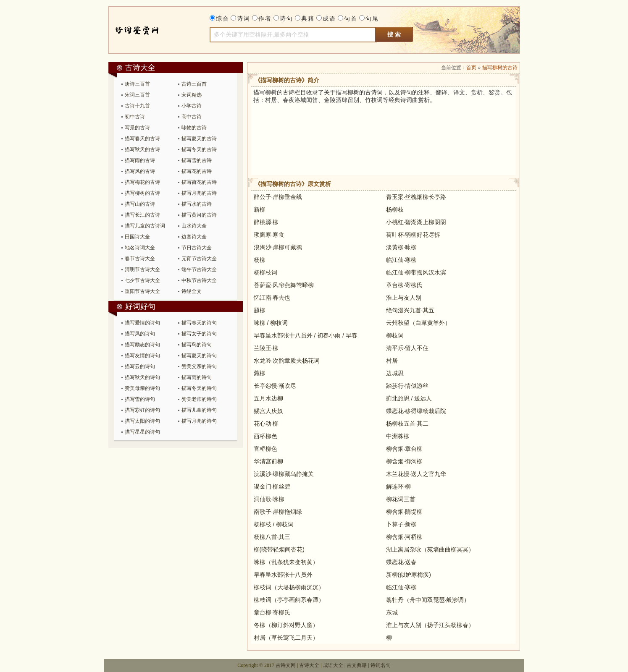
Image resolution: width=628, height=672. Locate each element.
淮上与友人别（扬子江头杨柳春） (430, 625)
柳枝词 (395, 335)
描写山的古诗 (140, 204)
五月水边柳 (268, 398)
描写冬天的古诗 (199, 149)
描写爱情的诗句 (142, 323)
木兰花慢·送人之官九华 (416, 474)
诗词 (244, 18)
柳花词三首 (401, 499)
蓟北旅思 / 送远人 (409, 398)
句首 (351, 18)
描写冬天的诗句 (199, 388)
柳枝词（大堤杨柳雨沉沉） (289, 587)
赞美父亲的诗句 (199, 366)
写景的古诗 (137, 128)
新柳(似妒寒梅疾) (409, 575)
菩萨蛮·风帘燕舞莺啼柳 (284, 285)
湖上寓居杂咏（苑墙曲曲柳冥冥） (430, 549)
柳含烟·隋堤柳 (405, 512)
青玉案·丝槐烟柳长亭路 (416, 197)
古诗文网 (286, 665)
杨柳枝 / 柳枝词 (274, 524)
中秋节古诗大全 (199, 280)
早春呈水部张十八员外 (283, 575)
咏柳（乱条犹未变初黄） (286, 562)
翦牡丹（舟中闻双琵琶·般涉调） (428, 600)
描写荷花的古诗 (199, 182)
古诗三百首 (194, 84)
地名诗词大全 (140, 248)
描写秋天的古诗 (142, 149)
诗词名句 (381, 665)
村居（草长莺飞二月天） (286, 638)
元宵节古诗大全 (199, 259)
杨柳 (260, 260)
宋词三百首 (137, 95)
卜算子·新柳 (402, 524)
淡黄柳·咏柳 (402, 247)
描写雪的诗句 (140, 399)
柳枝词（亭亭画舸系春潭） (289, 600)
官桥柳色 (265, 449)
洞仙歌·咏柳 (269, 499)
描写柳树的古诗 (142, 193)
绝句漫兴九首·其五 (410, 310)
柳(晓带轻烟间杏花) (279, 549)
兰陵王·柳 (266, 348)
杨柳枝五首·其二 (407, 424)
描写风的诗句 (140, 334)
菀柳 (260, 373)
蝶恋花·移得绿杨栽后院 (416, 411)
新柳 (260, 209)
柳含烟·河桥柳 (405, 537)
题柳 (260, 310)
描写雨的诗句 (197, 377)
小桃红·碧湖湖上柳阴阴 (416, 222)
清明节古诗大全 (142, 269)
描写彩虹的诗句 (142, 410)
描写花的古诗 (197, 171)
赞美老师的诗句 (199, 399)
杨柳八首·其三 (272, 537)
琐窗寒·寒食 (269, 235)
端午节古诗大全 (199, 269)
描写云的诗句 (140, 366)
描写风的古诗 (140, 171)
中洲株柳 (398, 436)
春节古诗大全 (140, 259)
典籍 (308, 18)
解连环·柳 (399, 486)
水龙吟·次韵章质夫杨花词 (287, 361)
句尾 (372, 18)
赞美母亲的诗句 (142, 388)
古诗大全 (145, 30)
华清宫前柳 (268, 461)
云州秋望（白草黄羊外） (418, 323)
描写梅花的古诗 (142, 182)
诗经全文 (192, 291)
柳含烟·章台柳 (405, 449)
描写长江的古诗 (142, 215)
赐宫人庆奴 (268, 411)
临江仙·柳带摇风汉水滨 (416, 272)
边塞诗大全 (194, 237)
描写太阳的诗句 (142, 421)
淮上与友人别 (404, 298)
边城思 (395, 373)
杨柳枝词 (265, 272)
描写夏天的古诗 (199, 139)
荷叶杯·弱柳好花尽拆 (413, 235)
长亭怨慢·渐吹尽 (275, 386)
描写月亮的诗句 (199, 421)
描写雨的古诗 (140, 160)
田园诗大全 (137, 237)
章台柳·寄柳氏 (405, 285)
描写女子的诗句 (199, 334)
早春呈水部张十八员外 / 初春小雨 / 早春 (306, 335)
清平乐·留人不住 (407, 348)
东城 (392, 612)
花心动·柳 (266, 424)
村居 (392, 361)
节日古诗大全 (197, 248)
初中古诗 (135, 117)
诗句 (286, 18)
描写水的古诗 (197, 204)
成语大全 (333, 665)
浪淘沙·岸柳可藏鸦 (278, 247)
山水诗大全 (194, 226)
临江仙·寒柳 (402, 260)
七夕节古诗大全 (142, 280)
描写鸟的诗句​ (197, 345)
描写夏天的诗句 (199, 356)
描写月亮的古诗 (199, 193)
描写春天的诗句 (199, 323)
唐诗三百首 (137, 84)
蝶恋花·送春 (402, 562)
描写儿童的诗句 (199, 410)
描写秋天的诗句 (142, 377)
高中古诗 (192, 117)
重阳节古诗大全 (142, 291)
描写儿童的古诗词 (145, 226)
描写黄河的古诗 (199, 215)
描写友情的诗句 (142, 356)
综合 (223, 18)
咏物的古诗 (194, 128)
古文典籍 (357, 665)
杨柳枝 (395, 209)
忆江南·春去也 (272, 298)
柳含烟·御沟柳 (405, 461)
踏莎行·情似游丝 (407, 386)
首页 (471, 68)
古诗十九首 (137, 106)
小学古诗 (192, 106)
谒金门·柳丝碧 (272, 486)
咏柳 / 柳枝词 (271, 323)
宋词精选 (192, 95)
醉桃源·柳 (266, 222)
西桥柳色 (265, 436)
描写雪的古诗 (197, 160)
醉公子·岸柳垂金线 (278, 197)
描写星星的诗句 (142, 432)
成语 (329, 18)
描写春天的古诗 (142, 139)
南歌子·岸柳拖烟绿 (278, 512)
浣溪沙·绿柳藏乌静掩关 (284, 474)
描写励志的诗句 (142, 345)
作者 (265, 18)
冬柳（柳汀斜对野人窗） (286, 625)
